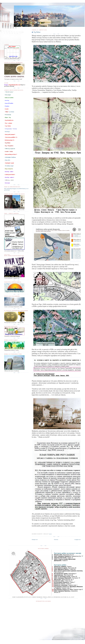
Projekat (7, 106)
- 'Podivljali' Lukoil (9, 163)
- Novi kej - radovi (9, 172)
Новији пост (35, 540)
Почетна (56, 540)
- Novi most (7, 183)
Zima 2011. (7, 160)
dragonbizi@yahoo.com (14, 85)
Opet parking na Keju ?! (11, 154)
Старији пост (78, 540)
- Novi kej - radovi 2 (9, 177)
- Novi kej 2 (7, 132)
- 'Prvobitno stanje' (9, 166)
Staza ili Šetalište (9, 103)
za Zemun (9, 112)
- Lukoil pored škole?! (10, 174)
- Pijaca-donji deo (9, 169)
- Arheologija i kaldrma (10, 157)
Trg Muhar (37, 32)
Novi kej (7, 100)
